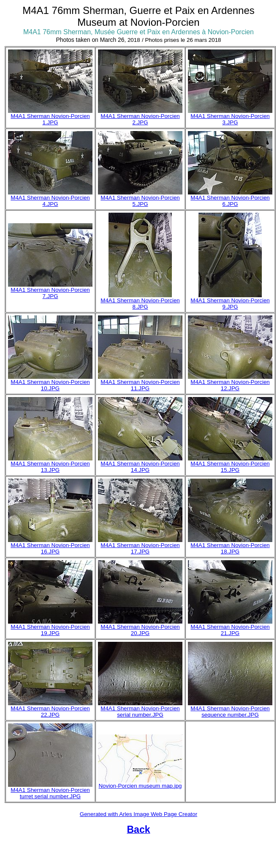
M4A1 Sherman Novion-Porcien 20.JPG (140, 630)
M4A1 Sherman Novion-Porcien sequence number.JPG (230, 712)
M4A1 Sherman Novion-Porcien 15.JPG (230, 467)
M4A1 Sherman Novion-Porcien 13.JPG (50, 467)
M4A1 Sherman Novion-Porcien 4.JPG (50, 201)
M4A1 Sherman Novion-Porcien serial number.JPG (140, 712)
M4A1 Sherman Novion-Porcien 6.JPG (230, 201)
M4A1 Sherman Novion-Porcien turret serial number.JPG (50, 793)
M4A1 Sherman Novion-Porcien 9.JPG (230, 304)
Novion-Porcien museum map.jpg (140, 786)
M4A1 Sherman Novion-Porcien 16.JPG (50, 548)
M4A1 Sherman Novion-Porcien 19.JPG (50, 630)
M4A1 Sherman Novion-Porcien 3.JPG (230, 119)
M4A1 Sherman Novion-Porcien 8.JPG (140, 304)
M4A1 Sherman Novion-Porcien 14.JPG (140, 467)
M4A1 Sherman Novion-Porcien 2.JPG (140, 119)
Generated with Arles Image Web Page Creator (138, 814)
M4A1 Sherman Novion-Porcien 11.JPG (140, 385)
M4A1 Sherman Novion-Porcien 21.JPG (230, 630)
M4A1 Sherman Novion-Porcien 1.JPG (50, 119)
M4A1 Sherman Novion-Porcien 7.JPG (50, 293)
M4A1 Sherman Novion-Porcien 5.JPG (140, 201)
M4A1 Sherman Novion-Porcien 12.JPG (230, 385)
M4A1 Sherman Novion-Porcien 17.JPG (140, 548)
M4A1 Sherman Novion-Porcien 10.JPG (50, 385)
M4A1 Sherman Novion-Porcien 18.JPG (230, 548)
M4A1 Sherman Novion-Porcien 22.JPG (50, 712)
